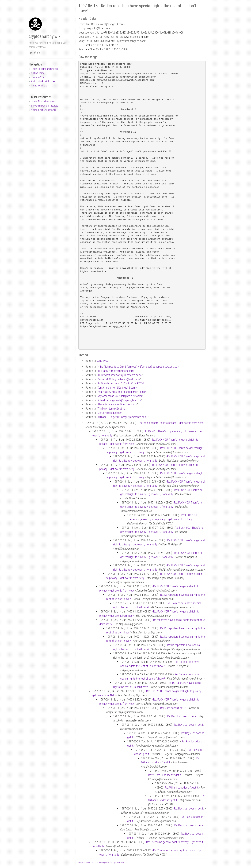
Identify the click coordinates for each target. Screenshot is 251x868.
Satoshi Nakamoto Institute (44, 106)
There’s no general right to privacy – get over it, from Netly (171, 423)
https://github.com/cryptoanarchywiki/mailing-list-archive (102, 862)
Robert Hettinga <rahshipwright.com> (119, 400)
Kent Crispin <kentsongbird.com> (117, 388)
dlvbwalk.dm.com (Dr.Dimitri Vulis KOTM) (121, 383)
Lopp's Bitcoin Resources (43, 101)
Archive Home (38, 73)
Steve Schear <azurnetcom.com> (117, 404)
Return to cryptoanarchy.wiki (45, 69)
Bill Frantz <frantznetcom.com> (116, 371)
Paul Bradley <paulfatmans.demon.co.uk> (122, 392)
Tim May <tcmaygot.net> (112, 409)
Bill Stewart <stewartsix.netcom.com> (120, 375)
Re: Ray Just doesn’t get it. (182, 716)
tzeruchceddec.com (110, 413)
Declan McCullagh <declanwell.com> (119, 379)
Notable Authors (39, 86)
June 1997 (102, 361)
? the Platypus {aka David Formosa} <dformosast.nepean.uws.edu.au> (138, 367)
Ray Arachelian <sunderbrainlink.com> (120, 396)
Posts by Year (38, 77)
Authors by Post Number (43, 81)
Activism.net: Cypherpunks (44, 110)
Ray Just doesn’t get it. (173, 708)
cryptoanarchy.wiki (45, 36)
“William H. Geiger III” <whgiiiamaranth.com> (123, 417)
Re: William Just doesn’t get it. (165, 775)
